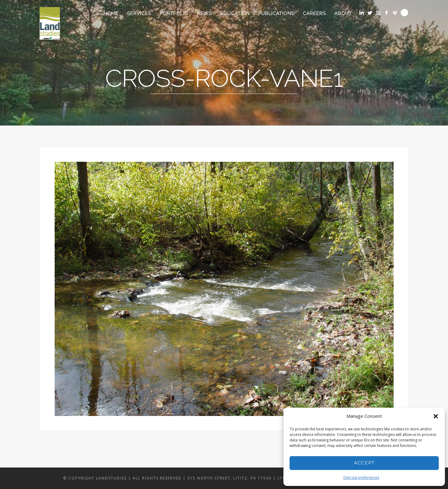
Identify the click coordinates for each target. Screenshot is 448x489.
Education (235, 14)
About (343, 14)
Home (111, 14)
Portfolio (174, 14)
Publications (276, 14)
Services (139, 14)
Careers (314, 14)
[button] (436, 416)
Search (404, 13)
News (204, 14)
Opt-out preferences (361, 477)
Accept (364, 463)
